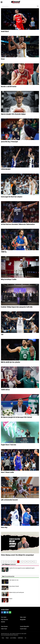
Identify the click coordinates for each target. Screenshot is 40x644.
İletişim (7, 638)
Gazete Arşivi (23, 629)
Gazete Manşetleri (25, 626)
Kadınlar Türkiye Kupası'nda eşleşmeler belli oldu (17, 307)
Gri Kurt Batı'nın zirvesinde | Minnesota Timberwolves (18, 224)
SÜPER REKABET (6, 169)
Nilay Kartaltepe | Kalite (9, 279)
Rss (26, 638)
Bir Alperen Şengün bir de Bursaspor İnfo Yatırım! (16, 417)
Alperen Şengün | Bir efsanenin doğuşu (13, 114)
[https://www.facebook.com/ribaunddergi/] (2, 612)
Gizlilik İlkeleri (20, 638)
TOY (2, 335)
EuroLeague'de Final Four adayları (12, 197)
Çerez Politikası (13, 638)
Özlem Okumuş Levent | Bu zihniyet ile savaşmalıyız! (17, 555)
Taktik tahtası (5, 390)
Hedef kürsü (5, 31)
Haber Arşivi (4, 629)
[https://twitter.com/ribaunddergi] (5, 612)
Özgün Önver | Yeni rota (9, 445)
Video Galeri (23, 617)
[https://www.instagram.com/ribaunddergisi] (7, 612)
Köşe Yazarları (5, 620)
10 (27, 562)
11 (30, 562)
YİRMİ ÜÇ (4, 252)
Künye (3, 638)
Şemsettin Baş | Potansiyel (9, 142)
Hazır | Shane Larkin (7, 472)
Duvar (3, 59)
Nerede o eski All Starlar (9, 87)
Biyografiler (23, 620)
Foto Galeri (4, 617)
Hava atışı (4, 527)
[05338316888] (10, 612)
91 (33, 562)
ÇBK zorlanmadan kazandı (9, 500)
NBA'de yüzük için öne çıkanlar (11, 362)
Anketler (3, 622)
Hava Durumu (4, 626)
